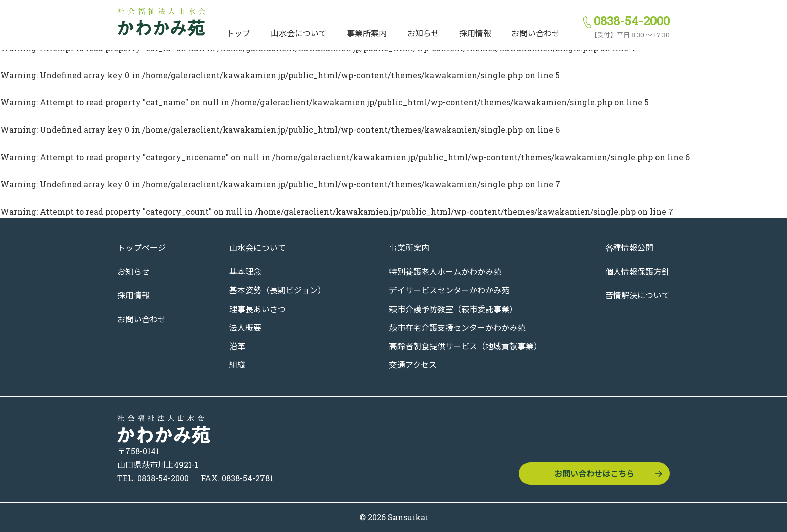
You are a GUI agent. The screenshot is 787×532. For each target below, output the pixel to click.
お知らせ (423, 33)
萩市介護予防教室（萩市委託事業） (453, 309)
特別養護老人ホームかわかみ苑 (445, 271)
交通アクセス (413, 365)
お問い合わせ (536, 33)
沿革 (237, 346)
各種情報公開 (629, 248)
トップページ (142, 248)
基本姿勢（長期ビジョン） (278, 290)
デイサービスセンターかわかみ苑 (449, 290)
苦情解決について (637, 295)
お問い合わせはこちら (594, 474)
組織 (237, 365)
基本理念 (245, 271)
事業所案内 (367, 33)
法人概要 (245, 327)
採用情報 (475, 33)
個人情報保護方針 (637, 271)
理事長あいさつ (257, 309)
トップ (238, 33)
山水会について (299, 33)
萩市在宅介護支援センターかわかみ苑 (457, 327)
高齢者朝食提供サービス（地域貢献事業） (465, 346)
